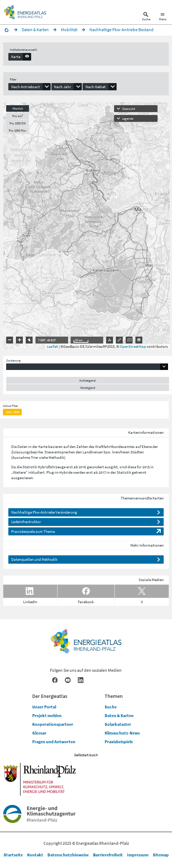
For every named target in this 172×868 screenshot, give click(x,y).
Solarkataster (118, 724)
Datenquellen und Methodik (34, 559)
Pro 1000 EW (18, 123)
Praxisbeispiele (119, 742)
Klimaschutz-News (122, 733)
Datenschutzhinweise (68, 855)
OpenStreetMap (133, 346)
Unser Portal (44, 707)
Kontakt (35, 855)
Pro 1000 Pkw (17, 130)
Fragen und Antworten (54, 742)
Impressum (138, 855)
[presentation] (20, 57)
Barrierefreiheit (108, 855)
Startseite (13, 855)
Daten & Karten (119, 715)
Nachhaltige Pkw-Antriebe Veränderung (44, 512)
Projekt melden (47, 715)
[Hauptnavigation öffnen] (163, 17)
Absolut (18, 108)
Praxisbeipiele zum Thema (33, 531)
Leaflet (52, 346)
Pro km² (18, 116)
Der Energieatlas (50, 696)
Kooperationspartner (53, 724)
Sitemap (161, 855)
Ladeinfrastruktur (26, 522)
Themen (114, 696)
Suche (111, 707)
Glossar (39, 733)
